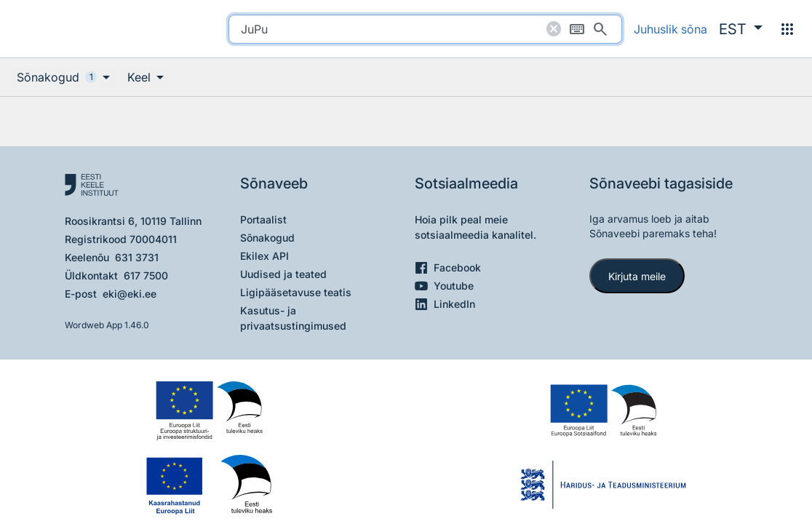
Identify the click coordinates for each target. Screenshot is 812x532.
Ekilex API (264, 256)
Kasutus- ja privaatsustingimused (293, 318)
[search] (425, 29)
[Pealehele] (71, 29)
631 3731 (137, 257)
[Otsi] (600, 29)
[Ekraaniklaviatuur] (577, 29)
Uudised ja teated (283, 274)
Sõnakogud (267, 238)
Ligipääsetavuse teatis (296, 292)
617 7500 (146, 275)
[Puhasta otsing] (554, 29)
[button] (741, 29)
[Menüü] (787, 29)
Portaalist (263, 219)
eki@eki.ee (130, 294)
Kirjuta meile (637, 276)
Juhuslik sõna (670, 29)
